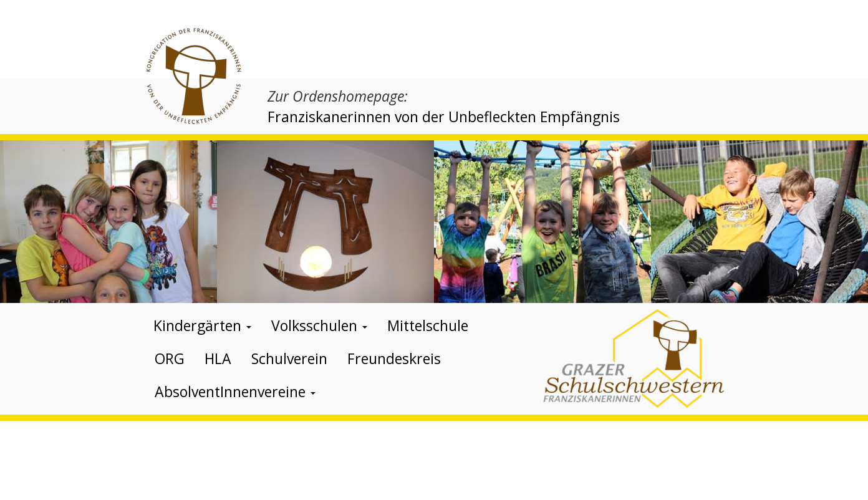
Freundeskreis (394, 358)
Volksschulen (319, 325)
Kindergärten (202, 325)
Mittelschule (428, 325)
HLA (218, 358)
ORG (170, 358)
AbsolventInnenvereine (235, 392)
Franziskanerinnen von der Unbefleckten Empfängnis (444, 117)
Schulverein (289, 358)
